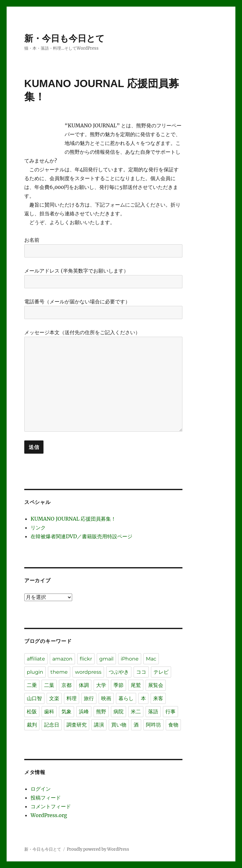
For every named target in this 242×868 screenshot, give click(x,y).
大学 (101, 685)
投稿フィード (46, 798)
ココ (141, 672)
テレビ (161, 672)
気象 (66, 712)
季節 (118, 685)
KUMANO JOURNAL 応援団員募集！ (73, 519)
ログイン (41, 789)
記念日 (52, 725)
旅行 (89, 698)
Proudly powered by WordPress (98, 849)
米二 (136, 712)
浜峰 (84, 712)
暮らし (126, 698)
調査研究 (77, 725)
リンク (38, 528)
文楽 (54, 698)
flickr (86, 659)
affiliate (36, 659)
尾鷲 (136, 685)
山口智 (34, 698)
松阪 (32, 712)
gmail (106, 659)
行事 (170, 712)
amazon (62, 659)
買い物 (119, 725)
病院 (118, 712)
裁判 (32, 725)
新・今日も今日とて (64, 39)
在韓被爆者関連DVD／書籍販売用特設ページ (81, 536)
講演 (99, 725)
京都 (66, 685)
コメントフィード (51, 806)
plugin (35, 672)
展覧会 (156, 685)
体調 (84, 685)
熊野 (101, 712)
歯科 (49, 712)
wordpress (88, 672)
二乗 (32, 685)
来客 (158, 698)
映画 (106, 698)
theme (59, 672)
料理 (72, 698)
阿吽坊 (153, 725)
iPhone (130, 659)
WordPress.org (49, 815)
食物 (173, 725)
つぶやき (119, 672)
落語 (153, 712)
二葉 (49, 685)
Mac (151, 659)
